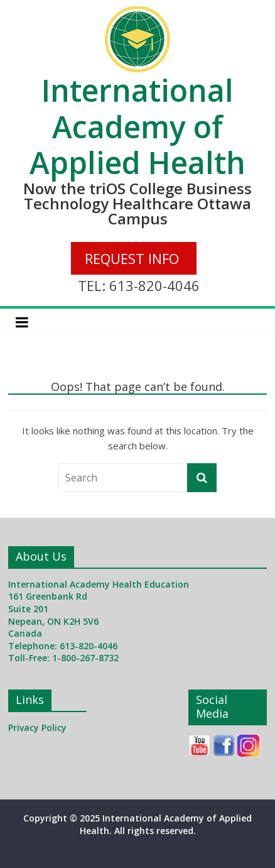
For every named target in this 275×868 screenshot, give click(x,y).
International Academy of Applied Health (137, 126)
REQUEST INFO (132, 258)
